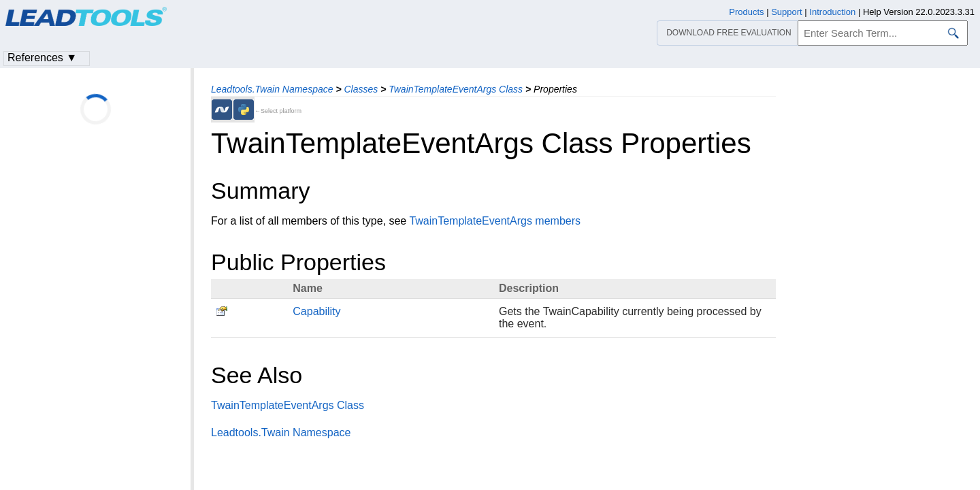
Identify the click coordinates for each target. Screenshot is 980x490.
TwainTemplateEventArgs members (495, 221)
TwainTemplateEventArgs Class (456, 89)
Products (746, 12)
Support (787, 12)
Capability (316, 311)
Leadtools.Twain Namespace (272, 89)
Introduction (832, 12)
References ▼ (42, 58)
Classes (361, 89)
